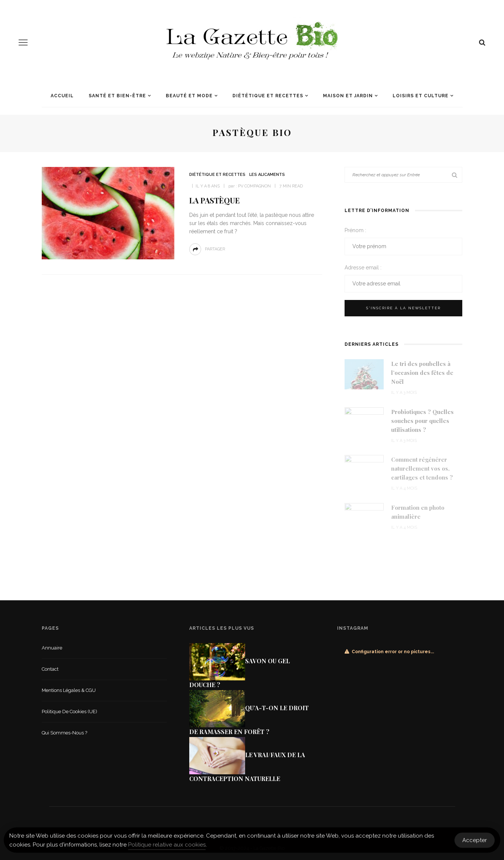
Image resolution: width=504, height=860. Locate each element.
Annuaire (52, 648)
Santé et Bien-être (117, 96)
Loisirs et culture (421, 96)
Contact (50, 669)
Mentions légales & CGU (69, 690)
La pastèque (215, 200)
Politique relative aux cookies (167, 847)
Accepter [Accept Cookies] (475, 842)
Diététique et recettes (268, 96)
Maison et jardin (348, 96)
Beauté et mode (189, 96)
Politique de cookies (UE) (69, 712)
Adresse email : (363, 268)
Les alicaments (267, 175)
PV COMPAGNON (254, 186)
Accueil (62, 96)
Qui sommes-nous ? (64, 733)
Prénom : (355, 230)
